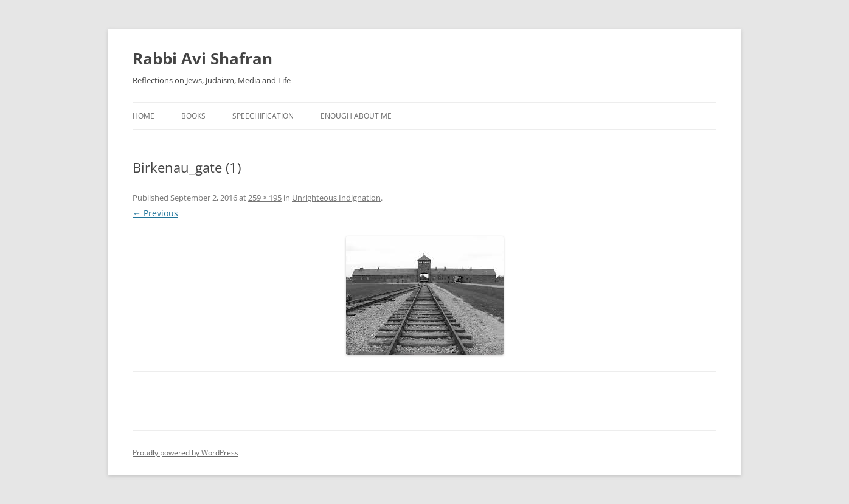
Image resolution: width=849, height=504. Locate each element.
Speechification (263, 116)
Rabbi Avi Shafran (203, 58)
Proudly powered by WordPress (185, 453)
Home (144, 116)
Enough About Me (356, 116)
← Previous (155, 213)
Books (193, 116)
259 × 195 (265, 198)
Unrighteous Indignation (336, 198)
